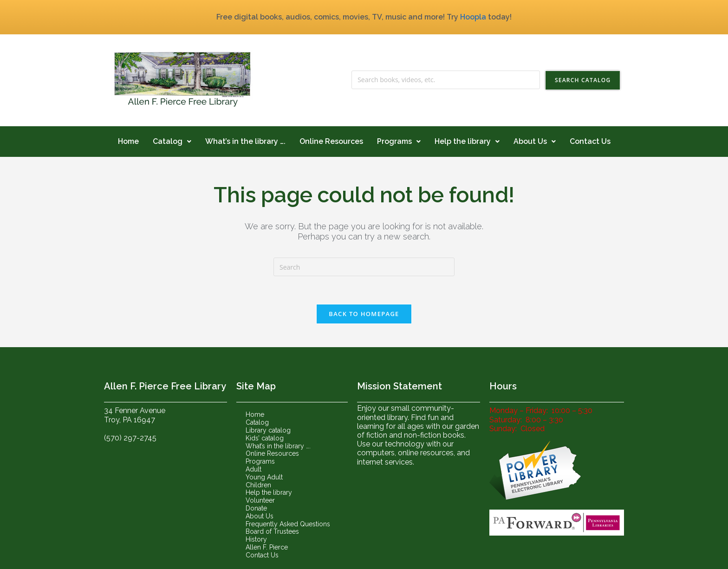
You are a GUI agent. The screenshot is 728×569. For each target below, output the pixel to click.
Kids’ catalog (265, 438)
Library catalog (268, 430)
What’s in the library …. (245, 141)
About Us (535, 141)
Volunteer (260, 500)
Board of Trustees (272, 531)
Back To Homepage (364, 314)
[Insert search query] (364, 267)
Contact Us (590, 141)
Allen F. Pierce (267, 547)
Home (128, 141)
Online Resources (331, 141)
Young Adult (264, 477)
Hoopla (473, 17)
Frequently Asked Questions (288, 524)
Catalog (172, 141)
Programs (399, 141)
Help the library (467, 141)
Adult (253, 469)
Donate (256, 508)
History (256, 539)
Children (258, 485)
